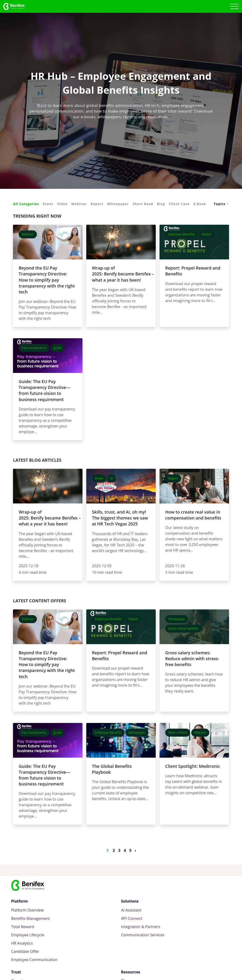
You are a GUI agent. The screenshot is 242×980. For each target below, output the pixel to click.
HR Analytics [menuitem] (22, 943)
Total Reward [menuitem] (23, 927)
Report (97, 204)
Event (48, 204)
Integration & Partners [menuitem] (141, 927)
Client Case (179, 204)
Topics (220, 204)
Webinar (79, 204)
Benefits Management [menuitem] (30, 919)
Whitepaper (118, 204)
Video (62, 204)
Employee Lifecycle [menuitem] (28, 935)
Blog (161, 204)
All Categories (26, 204)
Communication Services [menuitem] (143, 935)
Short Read (143, 204)
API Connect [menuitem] (132, 919)
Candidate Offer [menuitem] (25, 952)
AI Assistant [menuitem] (131, 910)
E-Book (200, 204)
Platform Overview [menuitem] (27, 910)
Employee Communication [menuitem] (34, 960)
